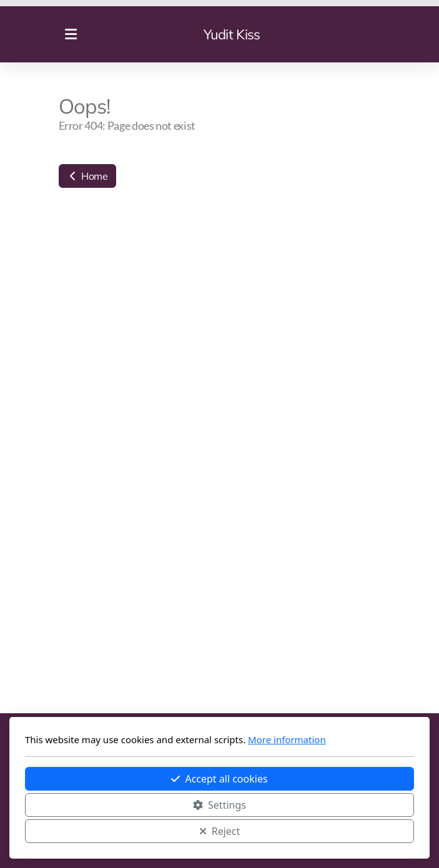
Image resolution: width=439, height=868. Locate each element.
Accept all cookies (219, 779)
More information (287, 739)
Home (87, 176)
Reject (220, 831)
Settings (219, 805)
